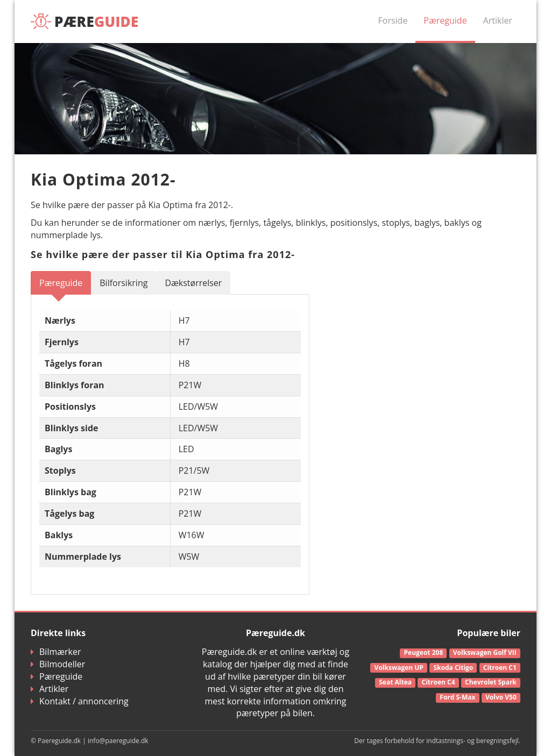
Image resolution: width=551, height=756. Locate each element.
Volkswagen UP (399, 668)
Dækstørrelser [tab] (193, 283)
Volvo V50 (501, 697)
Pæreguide (445, 20)
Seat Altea (395, 682)
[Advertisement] (444, 338)
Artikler (498, 20)
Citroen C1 (500, 668)
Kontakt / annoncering (80, 701)
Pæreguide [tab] (61, 283)
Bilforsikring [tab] (123, 283)
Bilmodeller (58, 664)
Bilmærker (56, 652)
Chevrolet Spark (491, 682)
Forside (393, 20)
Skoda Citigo (453, 668)
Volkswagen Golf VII (485, 652)
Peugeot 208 (424, 652)
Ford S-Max (457, 697)
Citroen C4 (439, 682)
